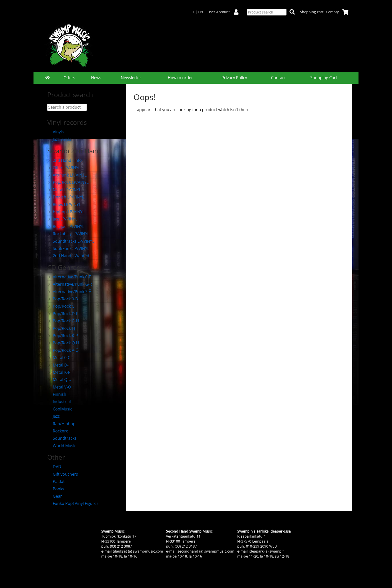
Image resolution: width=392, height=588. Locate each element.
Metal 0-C (59, 358)
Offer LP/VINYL (64, 168)
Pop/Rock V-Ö (63, 350)
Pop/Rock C (61, 306)
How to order (180, 78)
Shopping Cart (324, 78)
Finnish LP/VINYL (66, 197)
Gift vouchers (63, 474)
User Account (225, 12)
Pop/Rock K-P (63, 336)
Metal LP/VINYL (64, 190)
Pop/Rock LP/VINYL (68, 182)
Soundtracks (62, 438)
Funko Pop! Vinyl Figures (73, 503)
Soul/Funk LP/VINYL (68, 248)
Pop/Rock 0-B (62, 299)
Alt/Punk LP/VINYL (67, 175)
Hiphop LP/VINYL (66, 212)
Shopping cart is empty (324, 12)
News (96, 78)
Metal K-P (59, 372)
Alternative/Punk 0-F (69, 277)
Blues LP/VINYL (64, 204)
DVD (54, 467)
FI (193, 12)
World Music (62, 446)
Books (56, 489)
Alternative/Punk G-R (70, 284)
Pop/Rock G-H (63, 321)
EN (201, 12)
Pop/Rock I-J (61, 328)
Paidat (56, 481)
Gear (55, 496)
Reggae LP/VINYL (66, 226)
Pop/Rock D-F (63, 314)
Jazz (53, 416)
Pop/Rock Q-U (63, 343)
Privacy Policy (234, 78)
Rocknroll (59, 431)
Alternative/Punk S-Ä (69, 292)
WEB (273, 546)
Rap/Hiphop (61, 424)
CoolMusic (60, 409)
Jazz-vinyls (59, 139)
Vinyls (55, 132)
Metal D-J (58, 365)
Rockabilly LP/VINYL (68, 234)
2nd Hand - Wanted (68, 256)
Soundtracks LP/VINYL (71, 241)
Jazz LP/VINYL (62, 219)
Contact (278, 78)
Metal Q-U (59, 380)
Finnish (57, 394)
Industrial (59, 401)
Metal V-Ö (59, 387)
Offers (69, 78)
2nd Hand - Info (64, 160)
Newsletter (131, 78)
